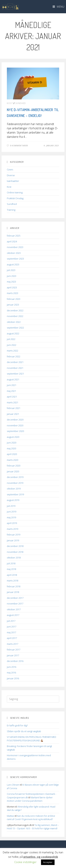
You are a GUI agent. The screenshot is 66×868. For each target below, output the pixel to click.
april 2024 (12, 241)
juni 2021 (12, 385)
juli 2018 (11, 563)
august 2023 (13, 264)
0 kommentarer (19, 145)
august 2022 (13, 333)
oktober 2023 (14, 253)
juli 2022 (11, 339)
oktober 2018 (14, 558)
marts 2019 (12, 529)
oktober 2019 (14, 489)
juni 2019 (12, 512)
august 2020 (13, 437)
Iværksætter (13, 181)
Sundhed (21, 103)
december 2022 (15, 310)
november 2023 (15, 247)
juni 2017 (12, 627)
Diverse (11, 175)
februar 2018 (14, 586)
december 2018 (15, 546)
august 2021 (13, 379)
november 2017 (15, 604)
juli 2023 (11, 270)
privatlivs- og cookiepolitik (41, 857)
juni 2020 (12, 443)
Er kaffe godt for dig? (17, 725)
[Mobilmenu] (59, 7)
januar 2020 (13, 471)
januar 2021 (13, 414)
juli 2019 (11, 506)
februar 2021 (14, 408)
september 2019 (15, 494)
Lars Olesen (13, 785)
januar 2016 (13, 678)
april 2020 (12, 454)
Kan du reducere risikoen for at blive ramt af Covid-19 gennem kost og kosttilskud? (31, 818)
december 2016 (15, 661)
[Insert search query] (33, 699)
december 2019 (15, 477)
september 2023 (15, 259)
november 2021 (15, 368)
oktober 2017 (14, 609)
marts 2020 (12, 460)
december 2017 (15, 598)
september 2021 (15, 374)
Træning (11, 210)
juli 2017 (11, 621)
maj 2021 (11, 391)
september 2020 (15, 431)
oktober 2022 (14, 322)
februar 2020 (14, 466)
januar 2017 (13, 655)
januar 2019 (13, 540)
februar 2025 (14, 236)
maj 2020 (11, 448)
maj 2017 (11, 632)
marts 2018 (12, 581)
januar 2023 (13, 305)
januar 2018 (13, 592)
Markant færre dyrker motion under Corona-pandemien (30, 799)
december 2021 (15, 362)
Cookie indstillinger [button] (25, 862)
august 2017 (13, 615)
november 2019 (15, 483)
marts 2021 (12, 402)
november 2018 (15, 552)
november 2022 (15, 316)
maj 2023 (11, 282)
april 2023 (12, 287)
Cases (10, 169)
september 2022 (15, 328)
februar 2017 (14, 650)
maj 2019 (11, 517)
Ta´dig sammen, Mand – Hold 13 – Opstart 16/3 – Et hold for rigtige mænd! (33, 827)
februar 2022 (14, 356)
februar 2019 (14, 535)
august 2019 (13, 500)
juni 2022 (12, 345)
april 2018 (12, 575)
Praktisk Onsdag (15, 198)
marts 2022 (12, 351)
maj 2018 (11, 569)
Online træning (15, 192)
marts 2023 (12, 293)
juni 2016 (12, 667)
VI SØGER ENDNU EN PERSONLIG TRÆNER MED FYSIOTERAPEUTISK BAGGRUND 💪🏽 (32, 739)
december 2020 (15, 420)
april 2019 (12, 523)
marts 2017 (12, 644)
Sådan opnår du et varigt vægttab (24, 731)
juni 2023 (12, 276)
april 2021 (12, 397)
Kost (10, 103)
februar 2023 (14, 299)
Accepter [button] (48, 862)
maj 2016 (11, 673)
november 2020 (15, 425)
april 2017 (12, 638)
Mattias (11, 816)
